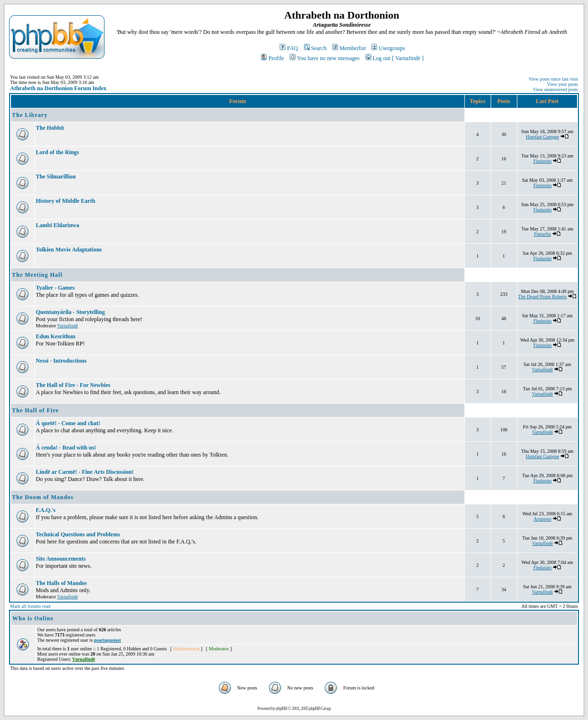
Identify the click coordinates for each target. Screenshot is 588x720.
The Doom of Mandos (43, 497)
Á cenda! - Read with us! (66, 448)
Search (315, 48)
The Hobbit (50, 128)
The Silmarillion (56, 177)
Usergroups (388, 48)
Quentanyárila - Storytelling (70, 312)
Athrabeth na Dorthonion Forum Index (58, 88)
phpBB (281, 708)
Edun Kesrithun (56, 336)
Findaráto (542, 161)
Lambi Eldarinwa (58, 225)
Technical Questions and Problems (78, 534)
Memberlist (349, 48)
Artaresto (542, 519)
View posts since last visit (553, 79)
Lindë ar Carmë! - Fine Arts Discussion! (85, 472)
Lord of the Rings (57, 152)
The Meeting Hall (37, 275)
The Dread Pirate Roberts (543, 297)
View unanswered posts (556, 89)
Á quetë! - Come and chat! (68, 423)
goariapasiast (108, 640)
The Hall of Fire (35, 410)
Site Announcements (61, 559)
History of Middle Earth (65, 201)
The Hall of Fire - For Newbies (73, 385)
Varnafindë (68, 326)
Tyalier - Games (55, 288)
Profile (273, 58)
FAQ (289, 48)
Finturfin (543, 234)
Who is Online (33, 618)
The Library (30, 115)
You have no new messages (325, 58)
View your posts (562, 84)
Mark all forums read (30, 606)
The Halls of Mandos (61, 583)
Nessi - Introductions (61, 361)
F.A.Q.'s (46, 510)
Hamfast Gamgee (543, 137)
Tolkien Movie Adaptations (69, 250)
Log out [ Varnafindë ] (395, 58)
